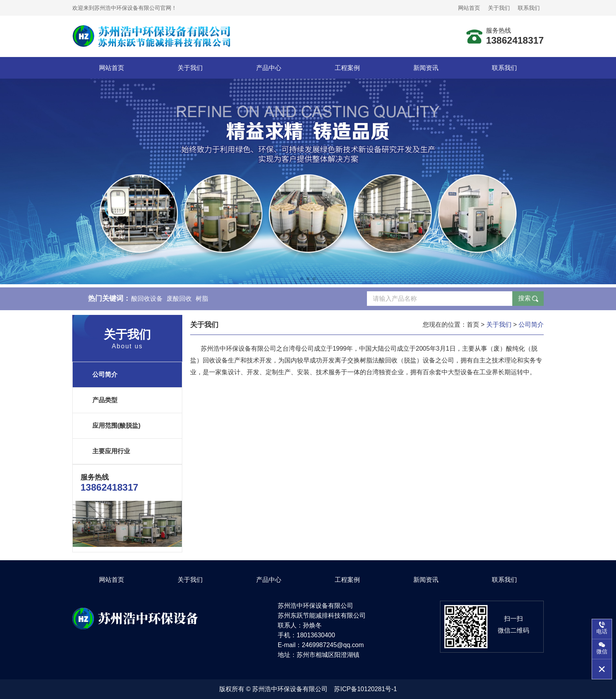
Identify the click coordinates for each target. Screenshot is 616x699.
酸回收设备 (147, 301)
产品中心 (269, 68)
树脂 (202, 301)
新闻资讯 (426, 68)
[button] (302, 279)
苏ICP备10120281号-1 (365, 689)
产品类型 (105, 400)
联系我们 (529, 8)
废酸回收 (179, 301)
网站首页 (469, 8)
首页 (473, 325)
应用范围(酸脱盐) (116, 426)
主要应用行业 (111, 451)
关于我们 (499, 8)
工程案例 (347, 68)
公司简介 (105, 374)
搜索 (524, 301)
